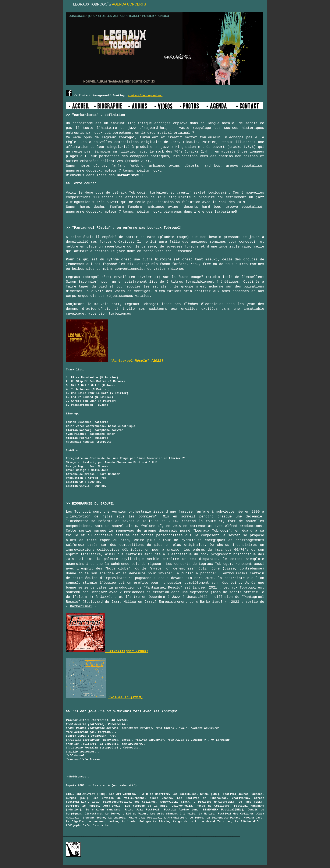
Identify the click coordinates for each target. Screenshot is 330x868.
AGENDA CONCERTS (129, 4)
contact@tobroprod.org (146, 96)
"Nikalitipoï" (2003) (107, 651)
